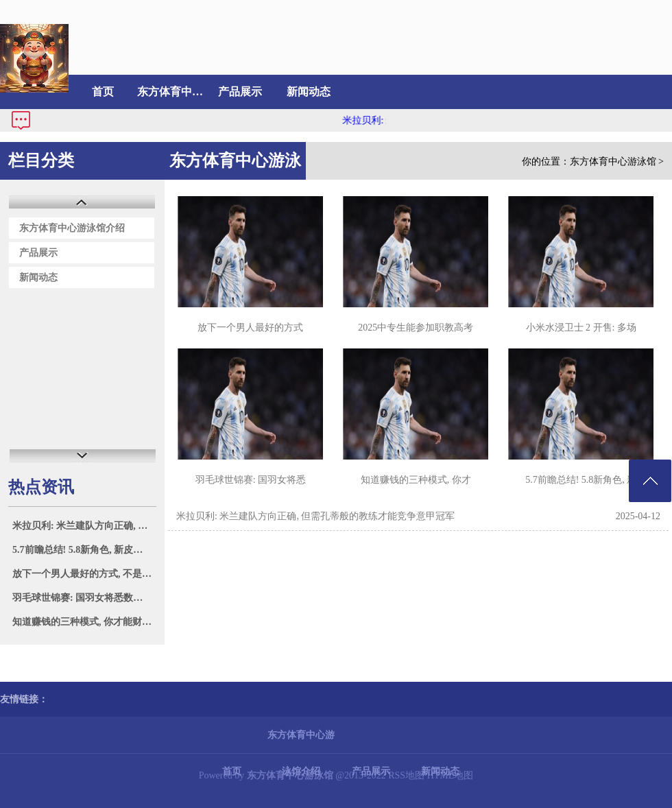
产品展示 (240, 92)
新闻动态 (309, 92)
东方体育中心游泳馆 (613, 162)
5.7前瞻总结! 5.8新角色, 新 (581, 480)
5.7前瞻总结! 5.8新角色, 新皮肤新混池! (84, 550)
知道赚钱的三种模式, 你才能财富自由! (84, 622)
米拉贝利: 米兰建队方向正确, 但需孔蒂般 (84, 526)
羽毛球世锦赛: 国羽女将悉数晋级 (82, 598)
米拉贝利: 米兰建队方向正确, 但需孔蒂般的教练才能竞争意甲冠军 (315, 516)
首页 (103, 92)
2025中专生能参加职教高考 (416, 328)
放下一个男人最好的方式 (250, 328)
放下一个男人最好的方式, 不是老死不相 (84, 574)
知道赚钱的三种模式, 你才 (416, 480)
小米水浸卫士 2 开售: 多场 (581, 328)
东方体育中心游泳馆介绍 (171, 92)
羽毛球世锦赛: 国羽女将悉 (251, 480)
